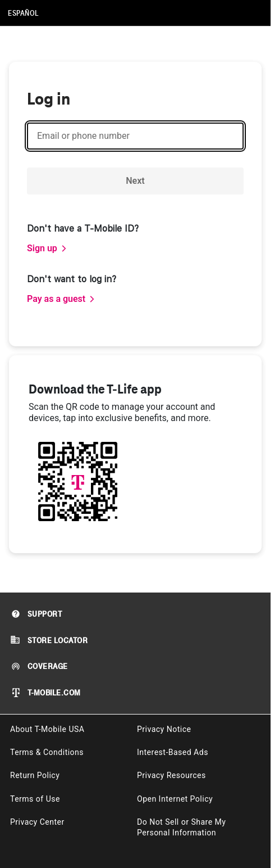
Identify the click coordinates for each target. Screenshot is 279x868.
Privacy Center (37, 822)
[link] (47, 248)
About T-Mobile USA (47, 729)
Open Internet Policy (175, 799)
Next (135, 181)
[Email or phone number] (135, 136)
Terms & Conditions (47, 752)
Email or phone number (83, 136)
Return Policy (35, 775)
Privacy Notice (164, 729)
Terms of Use (35, 799)
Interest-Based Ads (173, 752)
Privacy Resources (171, 775)
